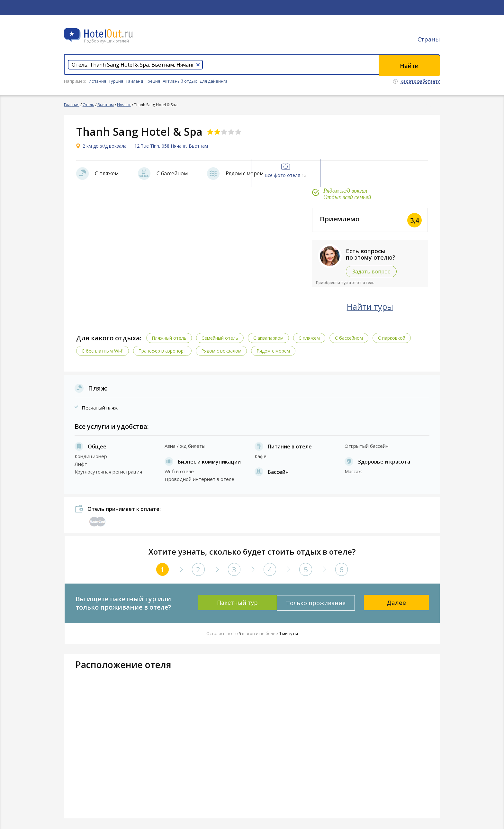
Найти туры (376, 306)
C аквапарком (269, 338)
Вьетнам (106, 105)
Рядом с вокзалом (222, 350)
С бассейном (350, 338)
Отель (88, 105)
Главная (72, 105)
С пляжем (310, 338)
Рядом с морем (274, 350)
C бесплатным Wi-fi (103, 350)
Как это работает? (420, 81)
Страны (429, 40)
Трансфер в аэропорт (163, 350)
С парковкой (392, 338)
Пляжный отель (170, 338)
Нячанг (124, 105)
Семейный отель (221, 338)
